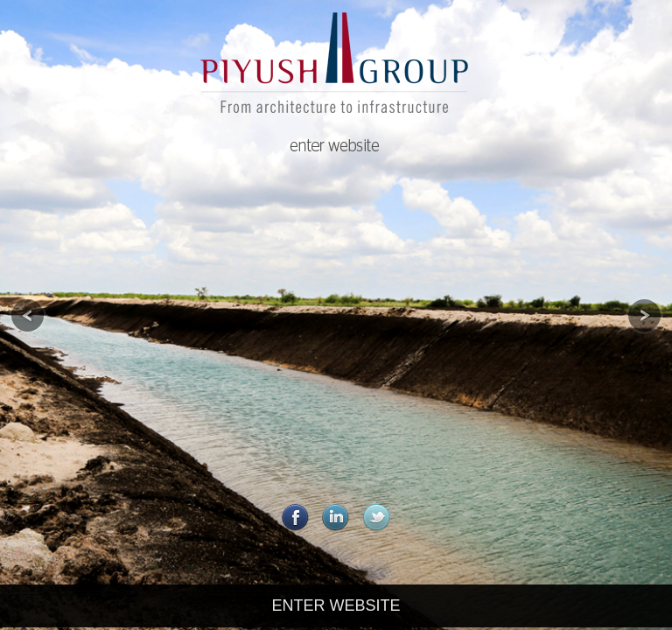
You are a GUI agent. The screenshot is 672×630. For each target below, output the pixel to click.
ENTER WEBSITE (336, 605)
